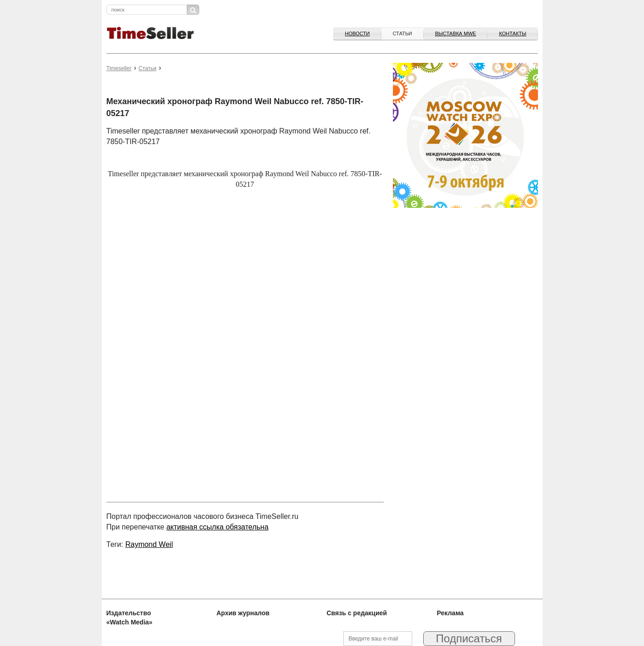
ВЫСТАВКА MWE (456, 33)
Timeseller (119, 68)
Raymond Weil (149, 544)
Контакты (512, 33)
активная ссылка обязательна (217, 527)
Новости (357, 33)
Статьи (403, 33)
